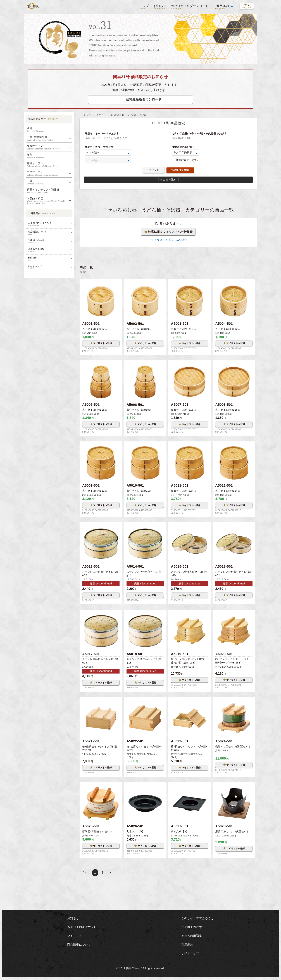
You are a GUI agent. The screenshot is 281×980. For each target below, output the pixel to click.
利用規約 (50, 259)
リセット (154, 170)
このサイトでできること (198, 920)
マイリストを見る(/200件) (168, 240)
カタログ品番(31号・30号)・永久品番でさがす (199, 134)
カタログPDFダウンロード (190, 7)
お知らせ (160, 7)
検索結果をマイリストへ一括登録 (168, 232)
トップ (144, 7)
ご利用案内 (221, 7)
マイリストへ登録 (101, 343)
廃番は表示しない (187, 160)
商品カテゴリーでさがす (99, 147)
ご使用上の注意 (50, 241)
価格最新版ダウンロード (144, 99)
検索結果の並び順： (183, 147)
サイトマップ (50, 267)
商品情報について (50, 233)
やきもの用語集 (50, 250)
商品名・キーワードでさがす (102, 134)
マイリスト (74, 937)
